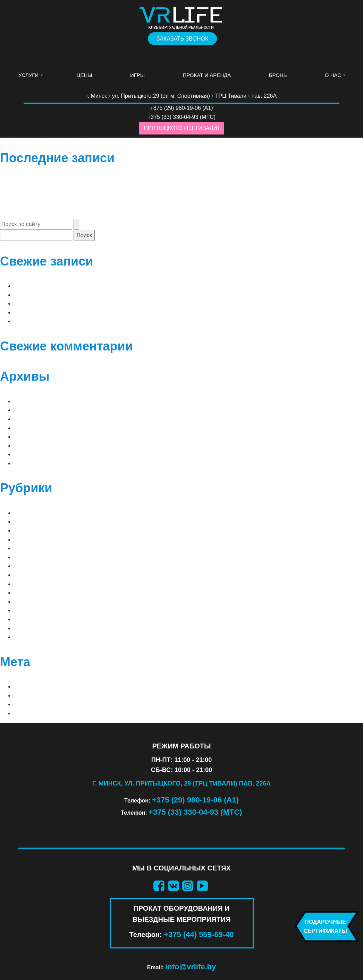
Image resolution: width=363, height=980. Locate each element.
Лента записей (37, 696)
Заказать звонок (183, 39)
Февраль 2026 (34, 419)
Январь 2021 (32, 446)
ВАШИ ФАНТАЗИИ (38, 593)
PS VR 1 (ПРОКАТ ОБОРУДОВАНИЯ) (62, 548)
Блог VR (26, 575)
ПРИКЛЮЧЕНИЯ (36, 619)
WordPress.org (39, 713)
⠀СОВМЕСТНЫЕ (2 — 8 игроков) (60, 522)
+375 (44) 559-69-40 (199, 934)
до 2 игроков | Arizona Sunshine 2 (66, 295)
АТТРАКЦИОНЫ (35, 566)
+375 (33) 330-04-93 (173, 117)
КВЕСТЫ (25, 610)
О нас (333, 75)
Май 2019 (27, 454)
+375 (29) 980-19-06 (176, 108)
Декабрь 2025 (33, 428)
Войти (23, 687)
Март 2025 (28, 437)
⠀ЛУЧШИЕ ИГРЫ (36, 513)
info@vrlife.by (191, 967)
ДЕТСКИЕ (27, 602)
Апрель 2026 (32, 401)
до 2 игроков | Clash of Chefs (60, 303)
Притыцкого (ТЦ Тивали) (182, 128)
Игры (137, 75)
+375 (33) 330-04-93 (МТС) (195, 812)
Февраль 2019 (34, 463)
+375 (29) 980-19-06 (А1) (195, 800)
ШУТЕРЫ (26, 637)
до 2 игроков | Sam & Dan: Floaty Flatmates (80, 321)
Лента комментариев (47, 704)
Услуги (28, 75)
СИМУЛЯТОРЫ (34, 628)
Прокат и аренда (207, 75)
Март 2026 (28, 410)
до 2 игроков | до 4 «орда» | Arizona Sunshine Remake (96, 286)
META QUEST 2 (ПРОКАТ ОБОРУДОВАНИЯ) (71, 531)
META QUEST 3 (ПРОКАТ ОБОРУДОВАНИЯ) (71, 540)
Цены (84, 75)
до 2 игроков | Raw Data (50, 313)
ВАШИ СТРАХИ (34, 584)
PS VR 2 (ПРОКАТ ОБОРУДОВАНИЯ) (62, 557)
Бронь (278, 75)
